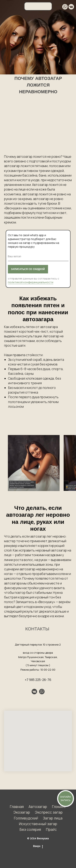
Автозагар (38, 807)
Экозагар (22, 812)
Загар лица (53, 818)
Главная (17, 807)
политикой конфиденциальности (31, 282)
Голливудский (26, 818)
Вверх (38, 846)
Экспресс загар (49, 812)
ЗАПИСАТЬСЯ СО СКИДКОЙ (28, 269)
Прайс (51, 829)
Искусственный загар (38, 824)
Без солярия (30, 829)
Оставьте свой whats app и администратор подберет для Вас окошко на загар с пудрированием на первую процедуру (34, 241)
